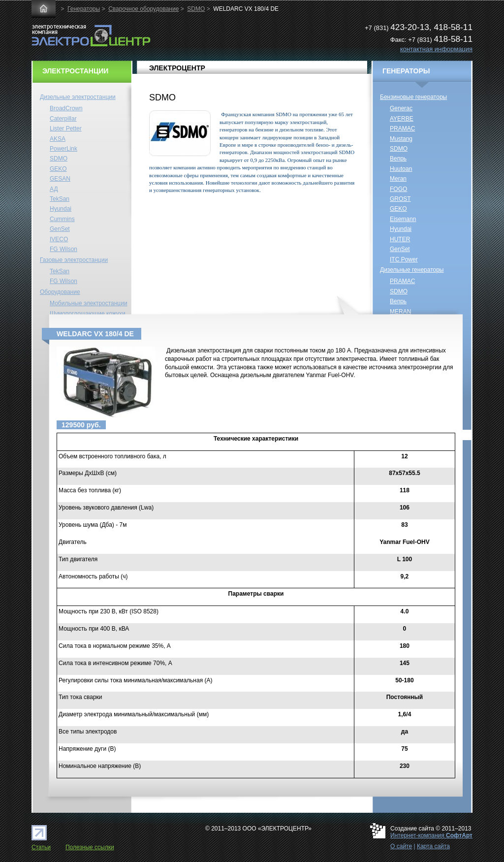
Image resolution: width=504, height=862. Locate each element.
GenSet (60, 229)
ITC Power (404, 259)
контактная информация (436, 49)
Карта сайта (433, 846)
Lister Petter (66, 128)
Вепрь (398, 159)
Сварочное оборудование (143, 9)
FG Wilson (63, 249)
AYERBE (402, 119)
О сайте (401, 846)
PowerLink (63, 149)
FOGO (398, 189)
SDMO (196, 9)
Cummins (62, 219)
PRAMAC (402, 128)
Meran (398, 179)
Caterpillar (63, 119)
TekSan (60, 199)
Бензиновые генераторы (413, 97)
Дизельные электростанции (78, 97)
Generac (401, 108)
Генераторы (84, 9)
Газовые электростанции (74, 260)
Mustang (401, 139)
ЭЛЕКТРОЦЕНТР (177, 68)
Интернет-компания (431, 835)
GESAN (60, 179)
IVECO (59, 239)
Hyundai (61, 209)
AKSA (58, 139)
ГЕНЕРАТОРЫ (406, 71)
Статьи (41, 847)
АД (54, 189)
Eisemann (403, 219)
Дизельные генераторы (412, 270)
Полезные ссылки (90, 847)
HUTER (400, 239)
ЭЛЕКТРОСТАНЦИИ (75, 71)
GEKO (58, 169)
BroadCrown (66, 108)
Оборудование (60, 292)
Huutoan (401, 169)
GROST (400, 199)
